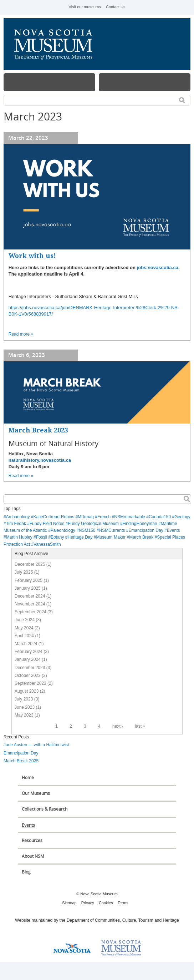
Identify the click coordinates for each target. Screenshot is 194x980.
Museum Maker (111, 537)
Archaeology (18, 517)
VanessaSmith (47, 544)
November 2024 (30, 604)
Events (173, 530)
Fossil (42, 537)
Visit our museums (85, 7)
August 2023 (27, 691)
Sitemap (69, 903)
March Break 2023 (38, 430)
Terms (123, 903)
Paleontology (63, 530)
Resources (32, 840)
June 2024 (25, 620)
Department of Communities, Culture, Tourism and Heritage (123, 920)
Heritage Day (80, 537)
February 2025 (29, 580)
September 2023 (30, 683)
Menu (49, 82)
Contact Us (116, 7)
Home (28, 778)
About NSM (33, 856)
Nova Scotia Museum (57, 44)
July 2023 (24, 699)
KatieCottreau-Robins (54, 517)
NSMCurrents (112, 530)
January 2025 (28, 588)
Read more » (21, 334)
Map (145, 82)
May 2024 (24, 628)
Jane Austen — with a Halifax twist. (37, 745)
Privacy (88, 903)
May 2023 (24, 715)
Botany (57, 537)
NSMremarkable (130, 517)
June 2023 (25, 707)
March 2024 (26, 644)
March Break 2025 (21, 761)
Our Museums (36, 793)
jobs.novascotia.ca (158, 268)
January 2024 (28, 659)
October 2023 (28, 675)
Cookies (106, 903)
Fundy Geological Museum (93, 524)
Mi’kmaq (86, 517)
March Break (141, 537)
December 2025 (30, 564)
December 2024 (30, 596)
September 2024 (30, 612)
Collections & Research (45, 809)
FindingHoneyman (140, 524)
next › (118, 726)
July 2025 (24, 572)
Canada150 (160, 517)
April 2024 (24, 636)
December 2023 (30, 668)
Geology (182, 517)
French (104, 517)
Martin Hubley (19, 537)
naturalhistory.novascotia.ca (40, 460)
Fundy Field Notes (47, 524)
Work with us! (32, 256)
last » (140, 726)
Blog (26, 872)
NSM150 (87, 530)
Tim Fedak (16, 524)
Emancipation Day (146, 530)
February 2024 (29, 652)
